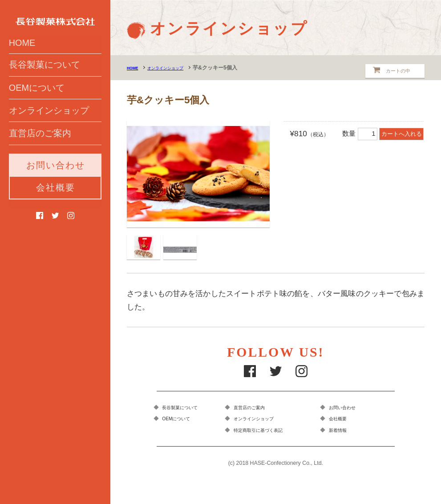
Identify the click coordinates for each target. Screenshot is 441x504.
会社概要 (56, 213)
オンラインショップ (49, 132)
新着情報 (345, 432)
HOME (22, 56)
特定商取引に (273, 432)
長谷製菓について (45, 81)
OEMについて (37, 106)
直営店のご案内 (40, 158)
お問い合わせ (56, 191)
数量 (361, 134)
